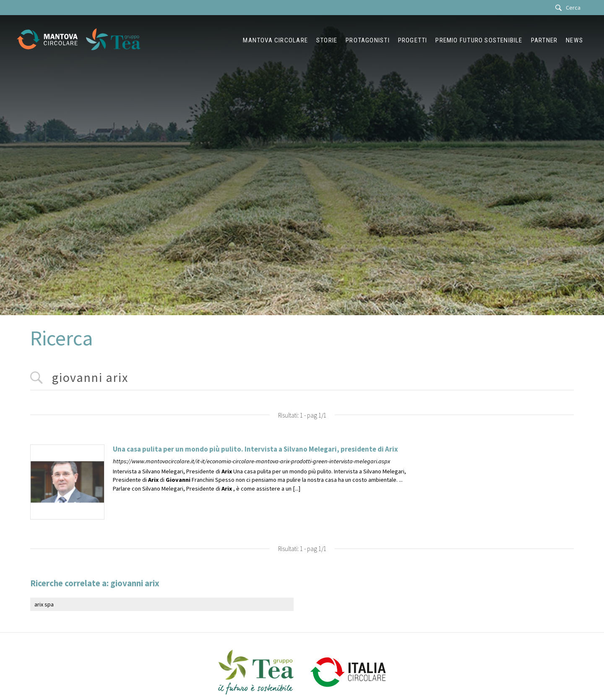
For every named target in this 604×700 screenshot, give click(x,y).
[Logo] (51, 40)
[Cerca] (570, 8)
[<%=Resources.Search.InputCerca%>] (302, 378)
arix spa (44, 604)
